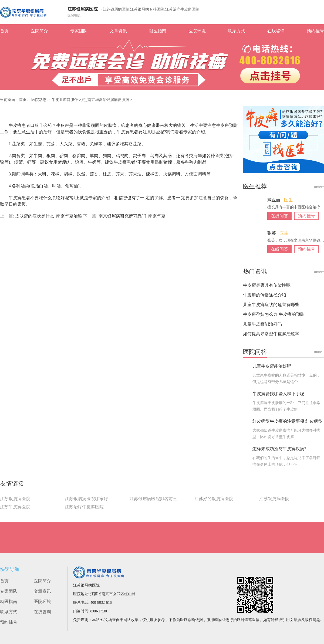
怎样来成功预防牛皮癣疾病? (279, 449)
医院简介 (39, 31)
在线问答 (279, 216)
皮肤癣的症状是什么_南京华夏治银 (49, 216)
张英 (272, 233)
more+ (319, 186)
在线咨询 (276, 31)
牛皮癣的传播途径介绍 (265, 295)
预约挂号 (315, 31)
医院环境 (197, 31)
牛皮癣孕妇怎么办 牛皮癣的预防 (274, 314)
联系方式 (237, 31)
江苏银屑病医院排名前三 (153, 499)
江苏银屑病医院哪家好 (86, 499)
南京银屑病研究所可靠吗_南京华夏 (131, 216)
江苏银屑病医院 (83, 9)
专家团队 (79, 31)
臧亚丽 (274, 200)
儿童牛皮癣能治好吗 (262, 324)
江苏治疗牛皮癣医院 (84, 507)
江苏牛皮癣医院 (15, 507)
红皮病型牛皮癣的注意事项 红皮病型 (288, 421)
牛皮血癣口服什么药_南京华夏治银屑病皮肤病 (91, 100)
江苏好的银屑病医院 (214, 499)
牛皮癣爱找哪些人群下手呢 (278, 394)
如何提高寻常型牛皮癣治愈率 (271, 334)
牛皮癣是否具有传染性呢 (267, 285)
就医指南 (158, 31)
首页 (4, 31)
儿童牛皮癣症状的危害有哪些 (271, 305)
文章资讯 (118, 31)
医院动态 (39, 100)
